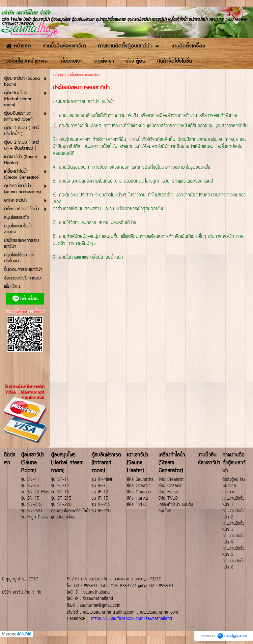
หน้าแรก (58, 75)
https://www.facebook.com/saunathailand (131, 619)
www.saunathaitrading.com (109, 613)
